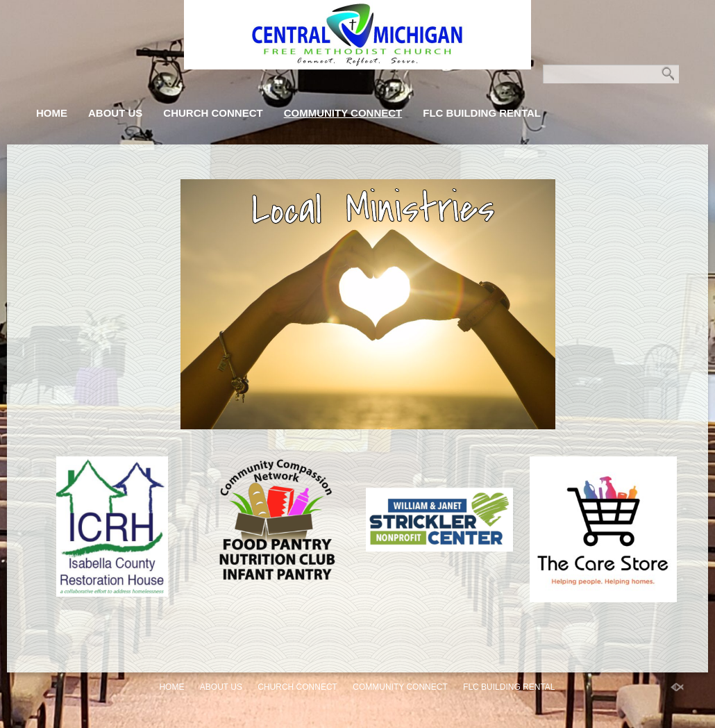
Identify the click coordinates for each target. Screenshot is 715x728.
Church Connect (213, 113)
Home (52, 113)
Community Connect (343, 113)
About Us (115, 113)
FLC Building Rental (482, 113)
